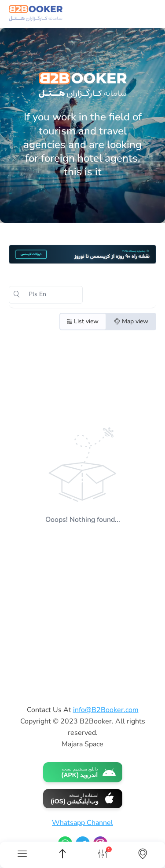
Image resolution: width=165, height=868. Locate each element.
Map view (131, 321)
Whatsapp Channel (82, 823)
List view (83, 321)
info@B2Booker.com (106, 710)
